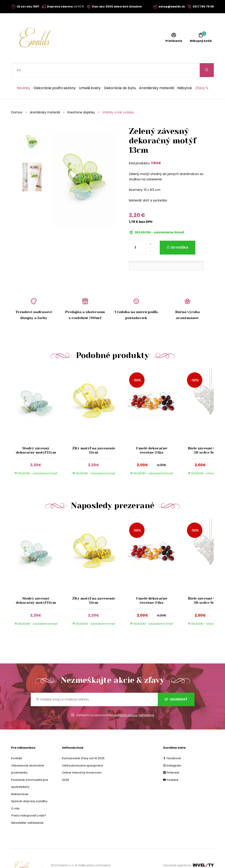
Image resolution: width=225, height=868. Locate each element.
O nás (15, 795)
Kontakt (17, 744)
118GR (156, 149)
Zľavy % (202, 74)
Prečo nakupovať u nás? (29, 802)
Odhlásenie (146, 701)
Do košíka (180, 234)
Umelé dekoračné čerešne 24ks (151, 436)
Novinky (24, 74)
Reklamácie (20, 780)
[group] (40, 411)
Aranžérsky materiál (157, 74)
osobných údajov (126, 701)
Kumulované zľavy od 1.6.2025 (83, 744)
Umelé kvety (90, 74)
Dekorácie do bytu (120, 74)
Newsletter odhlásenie (27, 809)
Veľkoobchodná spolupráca (83, 752)
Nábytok (185, 74)
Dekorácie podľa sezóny (55, 74)
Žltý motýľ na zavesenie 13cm (94, 436)
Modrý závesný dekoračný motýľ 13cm (36, 436)
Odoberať (176, 685)
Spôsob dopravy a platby (29, 787)
